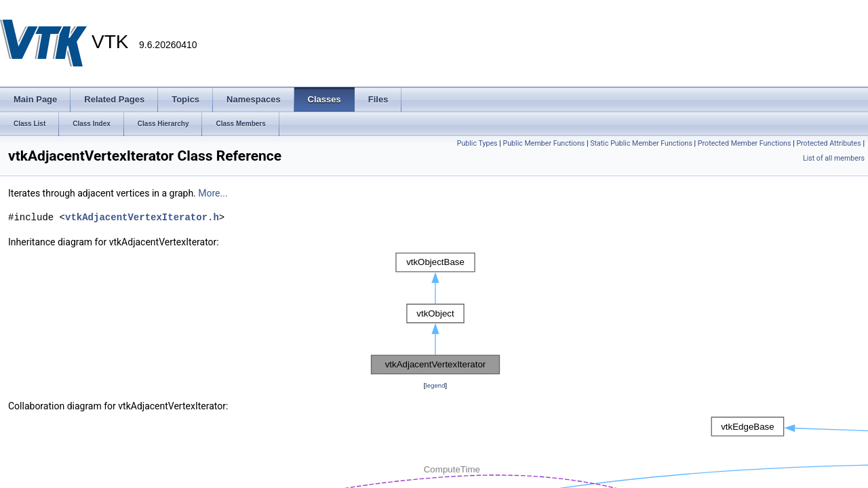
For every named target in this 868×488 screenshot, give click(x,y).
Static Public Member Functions (641, 143)
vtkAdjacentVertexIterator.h (142, 217)
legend (435, 385)
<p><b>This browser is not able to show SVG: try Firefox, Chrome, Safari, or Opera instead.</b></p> (435, 314)
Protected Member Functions (745, 143)
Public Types (477, 143)
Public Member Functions (544, 143)
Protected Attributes (828, 143)
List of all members (834, 158)
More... (213, 193)
